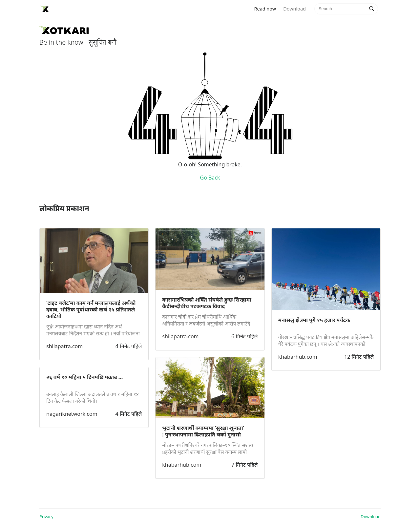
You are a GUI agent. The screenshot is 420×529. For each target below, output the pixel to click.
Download (294, 9)
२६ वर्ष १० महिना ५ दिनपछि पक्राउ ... (84, 377)
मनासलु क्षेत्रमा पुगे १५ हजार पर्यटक (314, 320)
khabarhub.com (182, 465)
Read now (267, 8)
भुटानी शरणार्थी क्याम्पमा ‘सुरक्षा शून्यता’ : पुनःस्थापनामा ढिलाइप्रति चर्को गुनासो (203, 431)
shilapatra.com (64, 346)
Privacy (46, 517)
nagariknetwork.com (72, 414)
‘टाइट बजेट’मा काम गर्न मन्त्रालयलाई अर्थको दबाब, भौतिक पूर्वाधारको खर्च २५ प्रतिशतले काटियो (91, 309)
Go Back (210, 178)
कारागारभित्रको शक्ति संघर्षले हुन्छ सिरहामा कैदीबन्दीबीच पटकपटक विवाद (207, 303)
